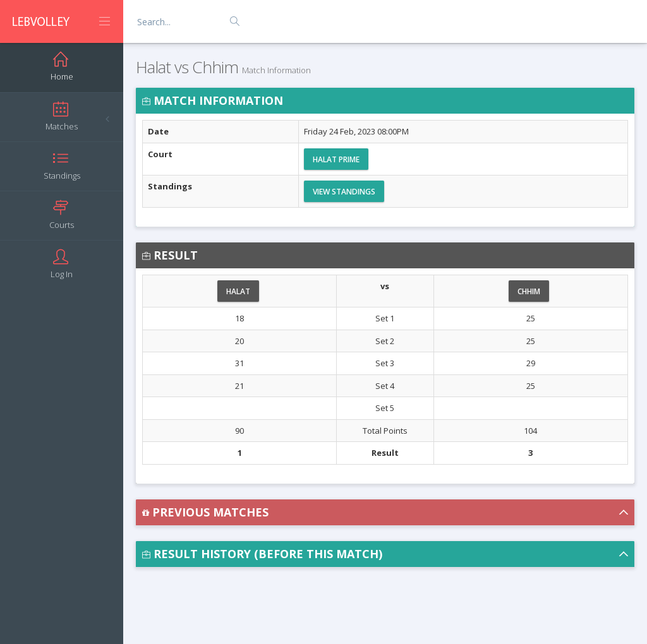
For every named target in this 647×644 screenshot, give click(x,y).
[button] (385, 512)
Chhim (529, 291)
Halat (238, 291)
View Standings (344, 192)
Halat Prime (336, 159)
